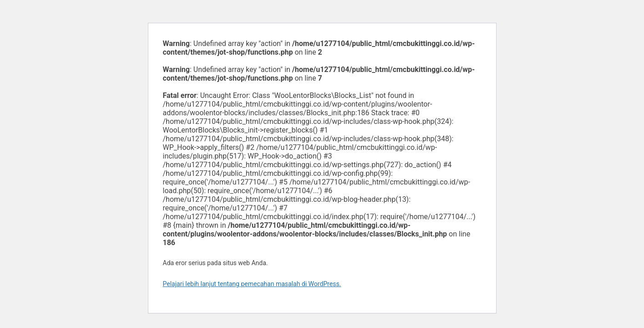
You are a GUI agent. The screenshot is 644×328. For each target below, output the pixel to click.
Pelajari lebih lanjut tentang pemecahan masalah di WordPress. (252, 284)
